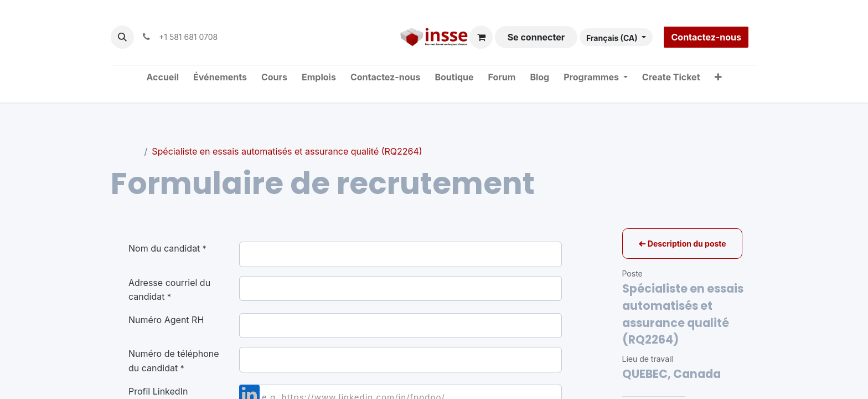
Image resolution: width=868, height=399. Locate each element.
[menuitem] (163, 78)
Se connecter (536, 37)
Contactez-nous (706, 37)
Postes (125, 151)
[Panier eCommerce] (481, 37)
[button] (122, 37)
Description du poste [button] (682, 244)
